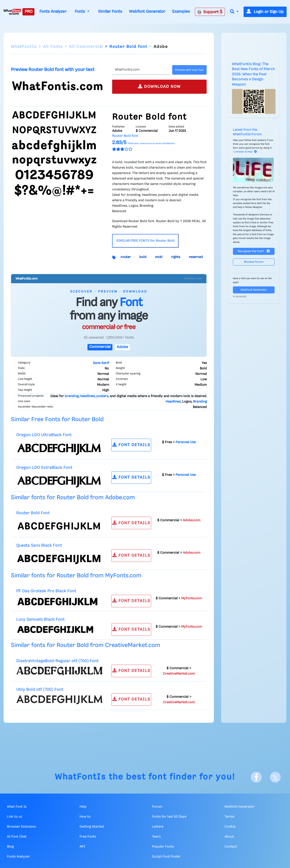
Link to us (14, 817)
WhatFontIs (24, 47)
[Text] (141, 70)
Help (83, 807)
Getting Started (92, 827)
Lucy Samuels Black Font (40, 619)
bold (143, 257)
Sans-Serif (101, 363)
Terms (229, 817)
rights (176, 257)
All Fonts (53, 47)
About (229, 837)
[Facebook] (256, 777)
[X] (275, 777)
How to (85, 817)
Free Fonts (88, 837)
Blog (10, 847)
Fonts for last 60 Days (169, 817)
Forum (157, 807)
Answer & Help (246, 152)
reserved (196, 257)
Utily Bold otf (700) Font (40, 690)
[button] (234, 12)
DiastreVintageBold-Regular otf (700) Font (57, 661)
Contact (231, 847)
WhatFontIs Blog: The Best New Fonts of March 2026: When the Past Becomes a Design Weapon (253, 74)
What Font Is (17, 807)
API (82, 847)
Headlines (173, 402)
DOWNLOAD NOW (159, 86)
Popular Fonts (163, 847)
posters (102, 396)
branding (72, 396)
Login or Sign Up (265, 12)
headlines (87, 396)
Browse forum (254, 262)
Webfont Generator (147, 12)
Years (156, 837)
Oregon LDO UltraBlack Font (44, 435)
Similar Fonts (110, 12)
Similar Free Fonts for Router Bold (57, 419)
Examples (181, 12)
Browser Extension (22, 827)
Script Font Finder (166, 857)
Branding (200, 402)
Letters (158, 827)
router (126, 257)
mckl (159, 257)
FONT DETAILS (131, 445)
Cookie (230, 827)
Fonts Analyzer (53, 12)
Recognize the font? (254, 251)
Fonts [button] (80, 12)
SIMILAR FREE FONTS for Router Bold (145, 241)
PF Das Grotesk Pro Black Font (46, 591)
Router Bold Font (33, 513)
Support (210, 12)
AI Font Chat (17, 837)
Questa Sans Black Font (39, 545)
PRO (29, 12)
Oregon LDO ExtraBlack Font (44, 468)
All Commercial (86, 47)
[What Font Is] (12, 12)
